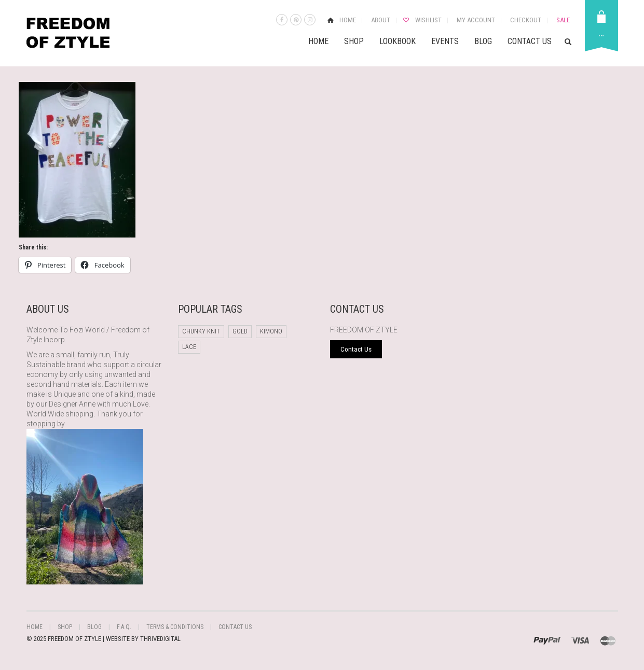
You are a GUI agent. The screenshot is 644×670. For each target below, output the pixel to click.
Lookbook (398, 41)
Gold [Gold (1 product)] (240, 331)
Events (445, 41)
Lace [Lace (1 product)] (189, 347)
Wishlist (428, 20)
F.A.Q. (124, 627)
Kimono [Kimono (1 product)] (271, 331)
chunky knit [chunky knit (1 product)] (201, 331)
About (381, 20)
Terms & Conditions (175, 627)
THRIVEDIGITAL (160, 639)
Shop (354, 41)
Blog (483, 41)
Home (348, 20)
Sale (563, 20)
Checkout (526, 20)
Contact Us (530, 41)
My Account (476, 20)
